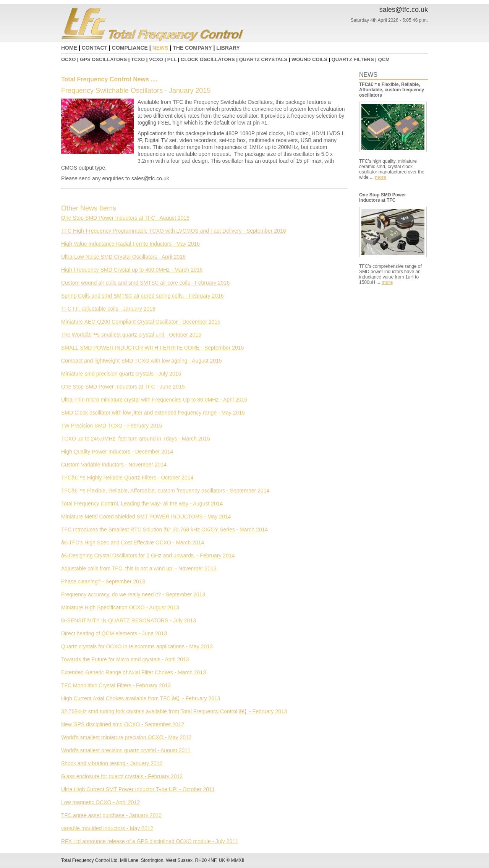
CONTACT (95, 48)
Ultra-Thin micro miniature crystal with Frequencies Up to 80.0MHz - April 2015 (154, 400)
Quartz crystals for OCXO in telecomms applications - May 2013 (137, 646)
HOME (69, 48)
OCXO (68, 59)
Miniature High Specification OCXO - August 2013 (120, 607)
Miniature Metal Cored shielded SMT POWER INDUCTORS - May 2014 (146, 517)
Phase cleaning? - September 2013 (103, 581)
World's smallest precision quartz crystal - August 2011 (126, 750)
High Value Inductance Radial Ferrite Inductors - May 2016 (130, 244)
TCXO (138, 59)
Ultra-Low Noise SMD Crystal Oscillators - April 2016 (123, 257)
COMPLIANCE (130, 48)
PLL (172, 59)
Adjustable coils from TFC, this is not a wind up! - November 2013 (139, 568)
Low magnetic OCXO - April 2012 (100, 802)
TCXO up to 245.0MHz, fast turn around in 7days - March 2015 (136, 439)
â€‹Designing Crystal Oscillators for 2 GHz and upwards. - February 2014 (148, 555)
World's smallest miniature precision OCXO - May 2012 (126, 737)
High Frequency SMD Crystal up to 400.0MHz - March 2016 (132, 270)
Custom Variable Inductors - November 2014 (114, 465)
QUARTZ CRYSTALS (263, 59)
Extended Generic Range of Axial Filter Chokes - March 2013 (134, 672)
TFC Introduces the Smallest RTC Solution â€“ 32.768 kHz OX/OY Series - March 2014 (164, 530)
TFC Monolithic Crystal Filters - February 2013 (116, 685)
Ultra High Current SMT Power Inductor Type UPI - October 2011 (138, 789)
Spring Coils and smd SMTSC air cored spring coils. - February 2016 (142, 296)
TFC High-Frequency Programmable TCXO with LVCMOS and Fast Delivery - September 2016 (173, 231)
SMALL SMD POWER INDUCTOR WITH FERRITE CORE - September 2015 (152, 348)
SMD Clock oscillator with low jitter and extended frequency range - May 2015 (153, 413)
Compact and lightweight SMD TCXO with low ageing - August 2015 (142, 361)
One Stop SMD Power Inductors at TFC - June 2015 (123, 387)
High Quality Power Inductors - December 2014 (117, 452)
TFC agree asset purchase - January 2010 (111, 815)
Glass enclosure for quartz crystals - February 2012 (122, 776)
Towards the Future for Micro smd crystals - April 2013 (125, 659)
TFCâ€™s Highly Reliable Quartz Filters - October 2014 (127, 478)
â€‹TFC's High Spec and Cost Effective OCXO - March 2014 (133, 542)
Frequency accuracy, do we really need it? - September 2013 (133, 594)
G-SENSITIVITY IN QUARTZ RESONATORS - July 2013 (129, 620)
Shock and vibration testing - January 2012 (112, 763)
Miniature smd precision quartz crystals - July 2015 (121, 374)
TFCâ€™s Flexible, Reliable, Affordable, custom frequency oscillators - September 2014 (165, 491)
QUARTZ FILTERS (353, 59)
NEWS (160, 48)
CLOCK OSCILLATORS (208, 59)
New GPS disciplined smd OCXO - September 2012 (123, 724)
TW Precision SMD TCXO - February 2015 (112, 426)
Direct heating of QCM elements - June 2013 (114, 633)
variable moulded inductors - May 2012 (107, 828)
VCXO (156, 59)
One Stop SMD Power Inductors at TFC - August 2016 (125, 218)
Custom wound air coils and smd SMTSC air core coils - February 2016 (145, 283)
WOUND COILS (309, 59)
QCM (384, 59)
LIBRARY (228, 48)
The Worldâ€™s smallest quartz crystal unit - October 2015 (131, 335)
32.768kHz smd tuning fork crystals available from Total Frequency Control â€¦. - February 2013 (174, 711)
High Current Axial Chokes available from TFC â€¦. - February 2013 (141, 698)
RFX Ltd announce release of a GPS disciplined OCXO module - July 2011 (150, 841)
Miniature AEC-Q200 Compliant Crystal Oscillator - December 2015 (141, 322)
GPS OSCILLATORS (103, 59)
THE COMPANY (192, 48)
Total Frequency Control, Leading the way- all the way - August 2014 (142, 504)
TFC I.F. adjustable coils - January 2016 (108, 309)
